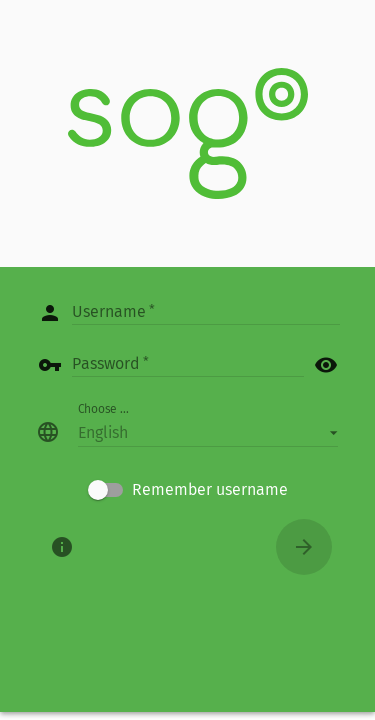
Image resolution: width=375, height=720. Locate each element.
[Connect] (304, 547)
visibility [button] (326, 365)
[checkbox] (188, 490)
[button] (208, 432)
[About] (62, 547)
